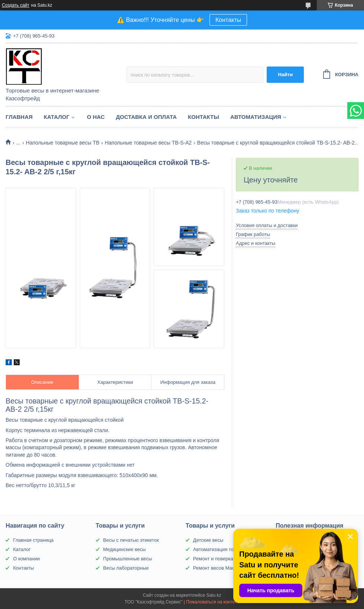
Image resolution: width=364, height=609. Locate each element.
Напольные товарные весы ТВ (63, 143)
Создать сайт (16, 5)
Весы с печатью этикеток (131, 540)
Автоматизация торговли (221, 549)
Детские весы (208, 540)
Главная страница (33, 540)
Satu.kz (214, 595)
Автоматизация (256, 117)
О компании (26, 559)
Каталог (57, 117)
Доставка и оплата (146, 117)
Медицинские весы (125, 549)
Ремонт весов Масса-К (219, 568)
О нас (96, 117)
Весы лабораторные (126, 568)
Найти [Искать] (285, 74)
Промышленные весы (128, 559)
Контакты (228, 20)
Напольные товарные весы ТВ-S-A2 (148, 143)
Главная (19, 117)
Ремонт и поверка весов (220, 559)
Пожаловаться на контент (213, 602)
